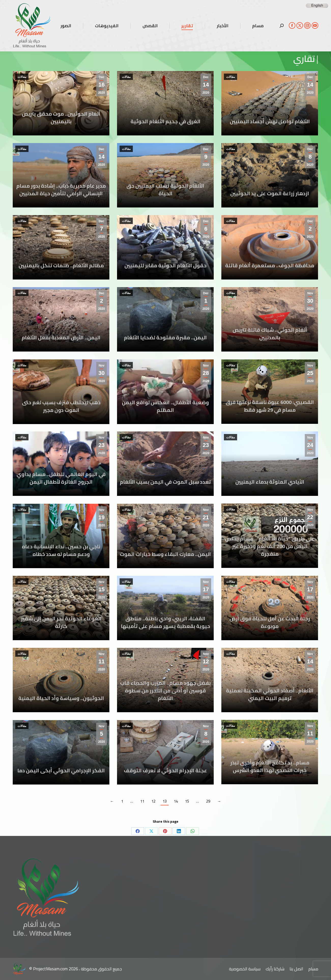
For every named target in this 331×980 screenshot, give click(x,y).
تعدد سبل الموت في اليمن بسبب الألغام (165, 482)
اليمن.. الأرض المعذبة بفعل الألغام (61, 337)
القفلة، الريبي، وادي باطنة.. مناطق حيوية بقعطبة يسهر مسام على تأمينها (165, 622)
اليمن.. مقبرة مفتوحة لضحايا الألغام (165, 337)
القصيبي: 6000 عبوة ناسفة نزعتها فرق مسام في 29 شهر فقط (270, 406)
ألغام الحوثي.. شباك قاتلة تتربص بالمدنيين (270, 334)
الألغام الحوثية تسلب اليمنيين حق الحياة (165, 190)
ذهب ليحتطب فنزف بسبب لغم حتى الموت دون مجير (61, 406)
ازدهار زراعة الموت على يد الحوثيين (270, 193)
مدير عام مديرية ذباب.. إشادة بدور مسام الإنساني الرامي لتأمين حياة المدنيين (61, 190)
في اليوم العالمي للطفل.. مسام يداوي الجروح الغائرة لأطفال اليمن (61, 478)
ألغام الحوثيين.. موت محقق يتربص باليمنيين (61, 117)
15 (187, 801)
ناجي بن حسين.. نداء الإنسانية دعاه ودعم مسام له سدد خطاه (61, 550)
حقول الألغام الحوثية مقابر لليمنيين (165, 265)
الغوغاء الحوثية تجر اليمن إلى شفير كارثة (61, 622)
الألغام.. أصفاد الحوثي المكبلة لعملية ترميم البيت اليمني (270, 694)
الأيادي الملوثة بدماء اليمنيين (270, 482)
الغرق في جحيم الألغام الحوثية (165, 121)
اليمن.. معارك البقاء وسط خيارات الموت (165, 554)
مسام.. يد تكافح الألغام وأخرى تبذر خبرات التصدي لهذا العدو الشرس (270, 766)
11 (142, 801)
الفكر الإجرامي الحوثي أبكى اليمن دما (61, 770)
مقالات (22, 77)
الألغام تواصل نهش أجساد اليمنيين (270, 121)
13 (165, 801)
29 (208, 801)
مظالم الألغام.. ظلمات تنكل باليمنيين (61, 265)
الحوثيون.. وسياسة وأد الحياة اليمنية (61, 698)
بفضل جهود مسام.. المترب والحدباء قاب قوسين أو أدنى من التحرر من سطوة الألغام (165, 690)
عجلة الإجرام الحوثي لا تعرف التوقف (165, 770)
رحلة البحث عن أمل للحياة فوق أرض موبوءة (270, 622)
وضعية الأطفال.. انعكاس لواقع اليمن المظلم (165, 406)
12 (153, 801)
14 (176, 801)
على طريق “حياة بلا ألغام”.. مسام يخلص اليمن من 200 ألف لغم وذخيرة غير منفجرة (270, 546)
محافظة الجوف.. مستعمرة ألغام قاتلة (270, 265)
